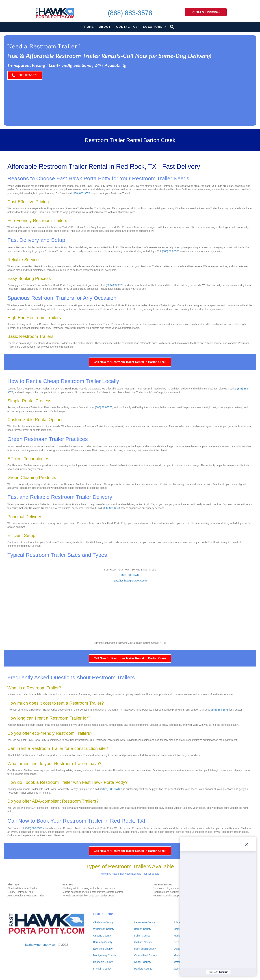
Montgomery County (105, 955)
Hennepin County (103, 962)
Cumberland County (146, 955)
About (105, 27)
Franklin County (102, 969)
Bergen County (143, 929)
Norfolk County (143, 962)
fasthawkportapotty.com (41, 945)
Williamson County (104, 929)
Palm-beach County (145, 949)
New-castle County (145, 922)
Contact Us (127, 27)
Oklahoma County (103, 922)
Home (89, 27)
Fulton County (142, 936)
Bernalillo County (103, 942)
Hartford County (143, 969)
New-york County (103, 949)
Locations (153, 27)
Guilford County (143, 942)
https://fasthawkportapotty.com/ (130, 581)
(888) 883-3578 (130, 13)
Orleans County (102, 936)
